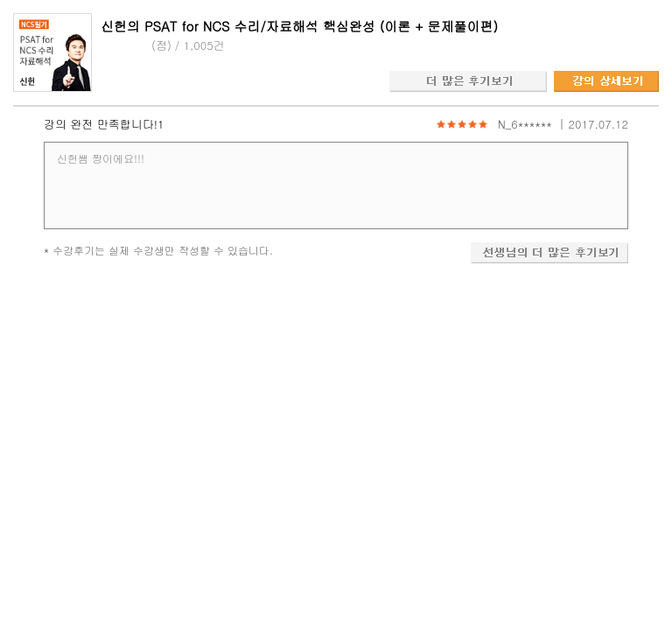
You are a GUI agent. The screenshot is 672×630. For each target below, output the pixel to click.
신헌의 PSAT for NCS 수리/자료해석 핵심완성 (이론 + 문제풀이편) (299, 26)
